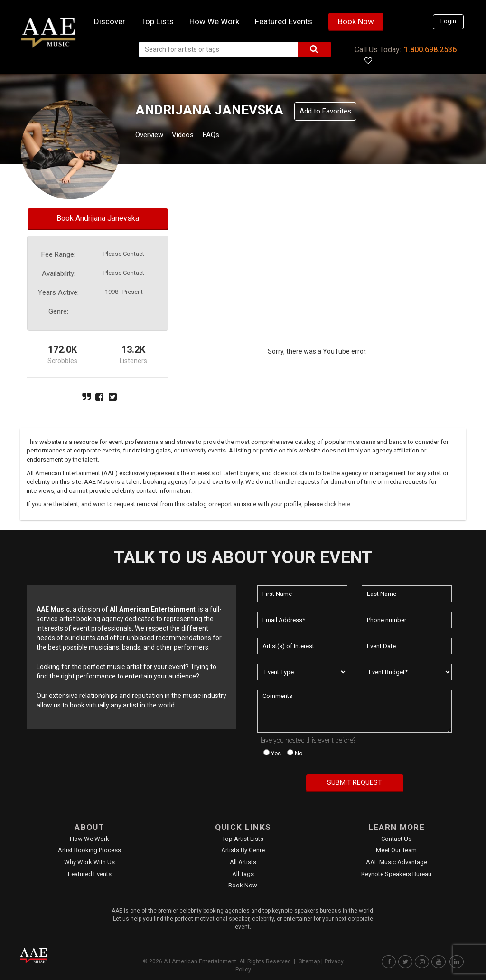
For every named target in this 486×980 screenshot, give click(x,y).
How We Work (89, 839)
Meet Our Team (396, 850)
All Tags (243, 874)
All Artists (243, 862)
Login (448, 21)
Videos (194, 136)
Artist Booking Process (89, 850)
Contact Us (396, 839)
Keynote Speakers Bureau (396, 874)
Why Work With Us (89, 862)
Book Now (356, 21)
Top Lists (157, 21)
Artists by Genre (243, 850)
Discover (110, 21)
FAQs (228, 136)
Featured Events (284, 21)
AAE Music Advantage (397, 862)
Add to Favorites (325, 111)
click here (337, 504)
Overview (153, 136)
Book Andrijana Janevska (98, 218)
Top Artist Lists (243, 839)
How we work (214, 21)
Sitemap (309, 961)
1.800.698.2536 (430, 50)
